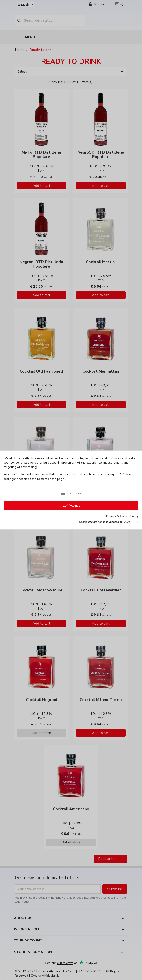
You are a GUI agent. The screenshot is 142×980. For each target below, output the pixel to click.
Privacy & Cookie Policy (122, 516)
